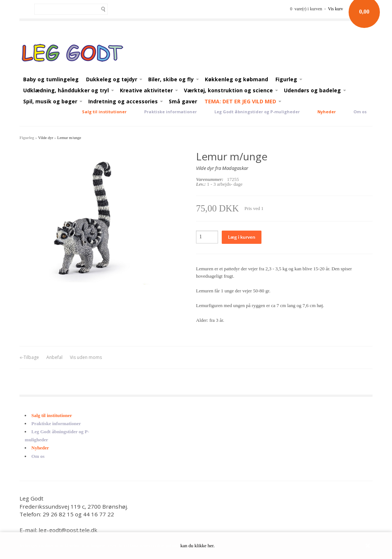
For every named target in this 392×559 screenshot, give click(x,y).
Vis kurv (336, 9)
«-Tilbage (29, 357)
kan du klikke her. (198, 546)
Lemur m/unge (69, 138)
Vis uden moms (86, 357)
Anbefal (54, 357)
